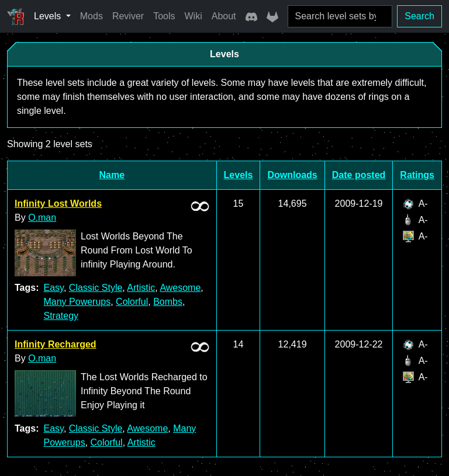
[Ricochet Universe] (16, 16)
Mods (91, 16)
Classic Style (96, 288)
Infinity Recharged (56, 344)
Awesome (180, 288)
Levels (239, 175)
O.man (42, 218)
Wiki (194, 16)
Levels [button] (49, 16)
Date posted (359, 175)
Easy (53, 288)
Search (419, 16)
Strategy (61, 316)
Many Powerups (77, 302)
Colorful (132, 302)
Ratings (417, 175)
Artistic (141, 288)
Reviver (128, 16)
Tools (164, 16)
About (224, 16)
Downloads (292, 175)
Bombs (168, 302)
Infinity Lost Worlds (58, 204)
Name (112, 175)
